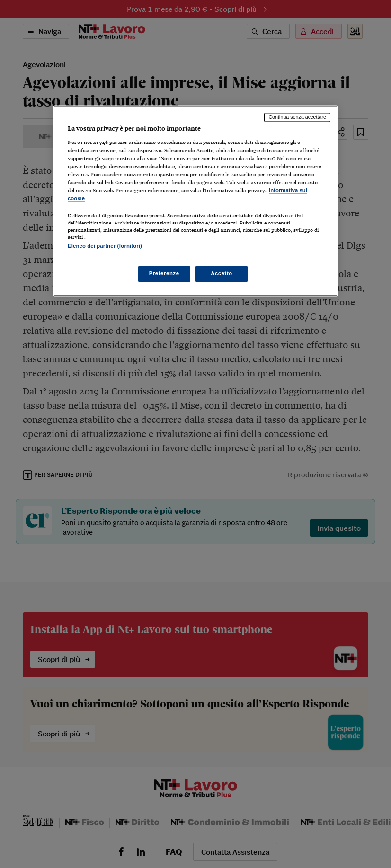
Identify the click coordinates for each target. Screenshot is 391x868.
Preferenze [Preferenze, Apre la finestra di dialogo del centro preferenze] (164, 274)
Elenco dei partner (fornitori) (105, 246)
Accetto (222, 274)
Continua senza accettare (297, 117)
